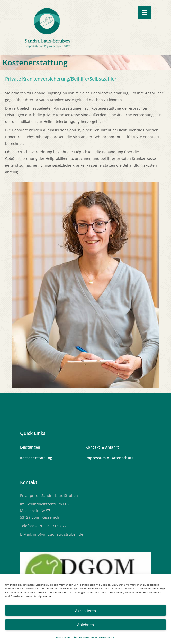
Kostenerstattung (36, 458)
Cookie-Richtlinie (66, 637)
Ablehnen (85, 625)
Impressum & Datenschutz (97, 637)
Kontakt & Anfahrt (102, 447)
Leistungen (30, 447)
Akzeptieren (85, 611)
